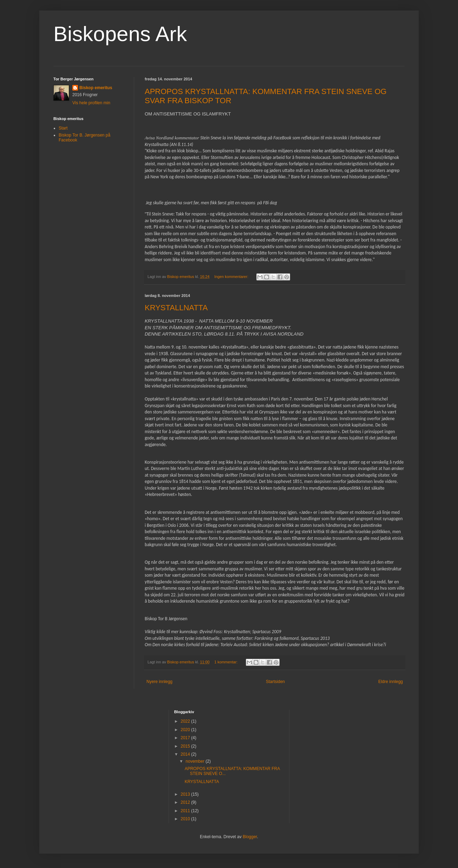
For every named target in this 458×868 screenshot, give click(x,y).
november (196, 761)
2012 (186, 802)
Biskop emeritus (96, 88)
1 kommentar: (226, 662)
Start (63, 128)
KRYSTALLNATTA (176, 308)
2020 (186, 730)
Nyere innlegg (159, 682)
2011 (186, 811)
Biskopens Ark (120, 34)
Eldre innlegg (391, 682)
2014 (186, 754)
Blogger (250, 837)
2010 (186, 819)
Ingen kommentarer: (232, 277)
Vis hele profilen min (91, 103)
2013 (186, 794)
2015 (186, 746)
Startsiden (275, 682)
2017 (186, 738)
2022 (186, 721)
